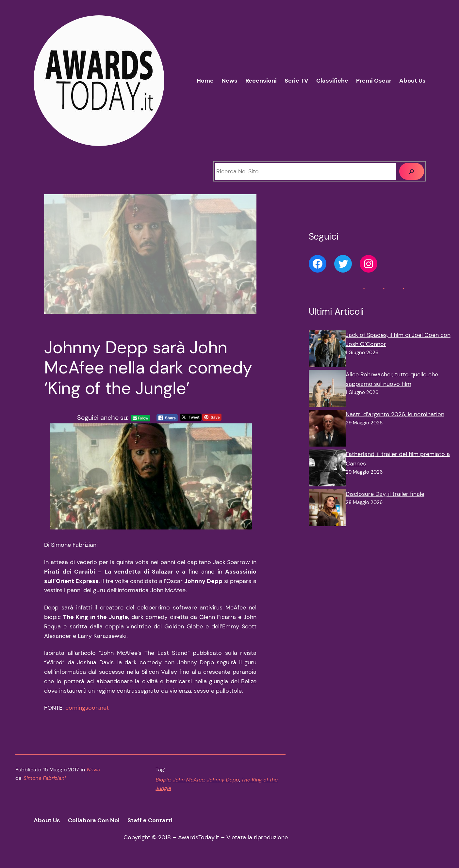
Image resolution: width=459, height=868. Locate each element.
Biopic (163, 780)
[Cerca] (412, 171)
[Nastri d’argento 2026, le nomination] (327, 430)
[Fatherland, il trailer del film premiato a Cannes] (327, 469)
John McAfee (189, 780)
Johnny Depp (223, 780)
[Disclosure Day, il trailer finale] (327, 509)
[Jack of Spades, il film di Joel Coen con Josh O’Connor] (327, 350)
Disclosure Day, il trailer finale (385, 494)
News (93, 770)
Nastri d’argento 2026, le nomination (395, 414)
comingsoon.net (87, 708)
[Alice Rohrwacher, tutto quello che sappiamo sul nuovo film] (327, 390)
